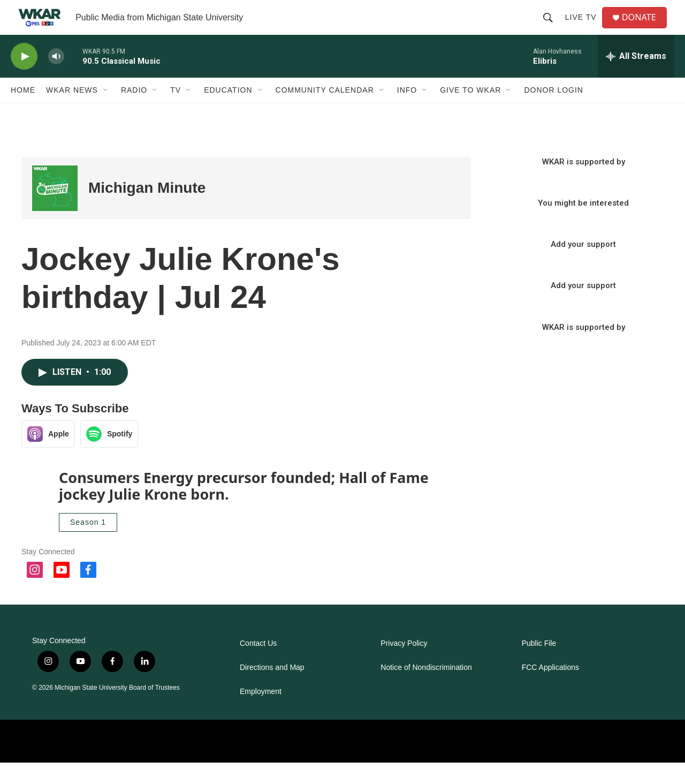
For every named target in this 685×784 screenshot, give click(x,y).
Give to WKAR (470, 111)
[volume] (56, 78)
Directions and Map (272, 689)
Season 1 (88, 544)
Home (23, 111)
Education (228, 111)
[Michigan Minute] (55, 210)
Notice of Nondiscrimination (426, 689)
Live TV (585, 28)
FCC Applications (550, 689)
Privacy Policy (404, 665)
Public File (539, 665)
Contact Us (258, 665)
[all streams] (636, 78)
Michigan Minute (147, 209)
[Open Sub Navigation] (106, 111)
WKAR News (72, 111)
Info (407, 111)
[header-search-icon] (552, 28)
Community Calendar (325, 111)
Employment (261, 713)
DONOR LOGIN (554, 111)
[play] (24, 78)
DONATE (645, 28)
